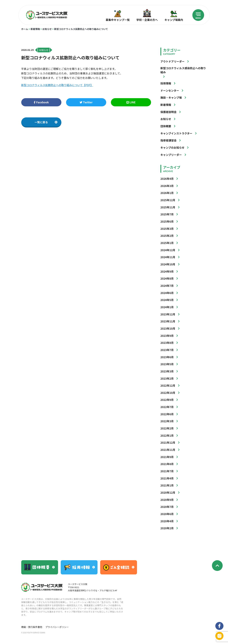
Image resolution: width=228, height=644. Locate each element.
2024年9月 (167, 271)
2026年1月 (167, 193)
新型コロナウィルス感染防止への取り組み (183, 70)
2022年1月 (167, 435)
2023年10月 (168, 328)
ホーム (25, 29)
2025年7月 (167, 214)
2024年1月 (167, 307)
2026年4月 (167, 179)
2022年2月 (167, 428)
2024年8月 (167, 278)
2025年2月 (167, 236)
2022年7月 (167, 407)
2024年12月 (168, 250)
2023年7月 (167, 350)
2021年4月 (167, 478)
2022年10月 (168, 393)
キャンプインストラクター (176, 133)
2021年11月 (168, 450)
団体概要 (166, 126)
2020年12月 (168, 492)
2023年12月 (168, 314)
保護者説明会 (168, 112)
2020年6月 (167, 514)
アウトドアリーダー (172, 61)
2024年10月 (168, 264)
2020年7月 (167, 507)
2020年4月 (167, 521)
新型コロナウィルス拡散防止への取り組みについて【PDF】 (57, 85)
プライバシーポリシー (57, 627)
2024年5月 (167, 300)
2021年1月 (167, 485)
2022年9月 (167, 400)
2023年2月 (167, 378)
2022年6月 (167, 414)
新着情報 (35, 29)
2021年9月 (167, 457)
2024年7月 (167, 286)
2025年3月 (167, 229)
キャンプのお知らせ (172, 147)
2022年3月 (167, 421)
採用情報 (166, 83)
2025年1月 (167, 243)
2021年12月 (168, 442)
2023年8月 (167, 343)
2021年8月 (167, 464)
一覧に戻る (46, 122)
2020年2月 (167, 528)
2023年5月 (167, 364)
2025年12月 (168, 200)
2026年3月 (167, 186)
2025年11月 (168, 207)
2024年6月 (167, 293)
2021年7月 (167, 471)
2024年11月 (168, 257)
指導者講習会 (168, 140)
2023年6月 (167, 357)
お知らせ (47, 29)
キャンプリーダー (171, 155)
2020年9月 (167, 500)
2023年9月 (167, 336)
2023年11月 (168, 321)
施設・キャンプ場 (171, 97)
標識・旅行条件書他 (32, 627)
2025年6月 (167, 221)
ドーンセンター (170, 90)
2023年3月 (167, 371)
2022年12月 (168, 385)
